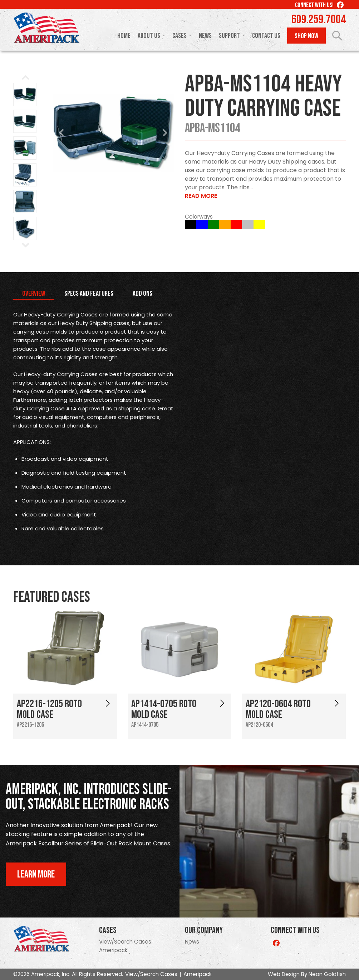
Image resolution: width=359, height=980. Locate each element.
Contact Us (266, 36)
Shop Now (306, 36)
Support (229, 36)
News (205, 36)
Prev (62, 133)
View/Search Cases (125, 942)
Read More (201, 196)
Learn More (36, 874)
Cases (179, 36)
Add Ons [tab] (142, 294)
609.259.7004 (319, 20)
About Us (149, 36)
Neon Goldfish (327, 974)
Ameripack (113, 950)
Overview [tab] (34, 294)
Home (124, 36)
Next (165, 133)
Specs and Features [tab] (89, 294)
